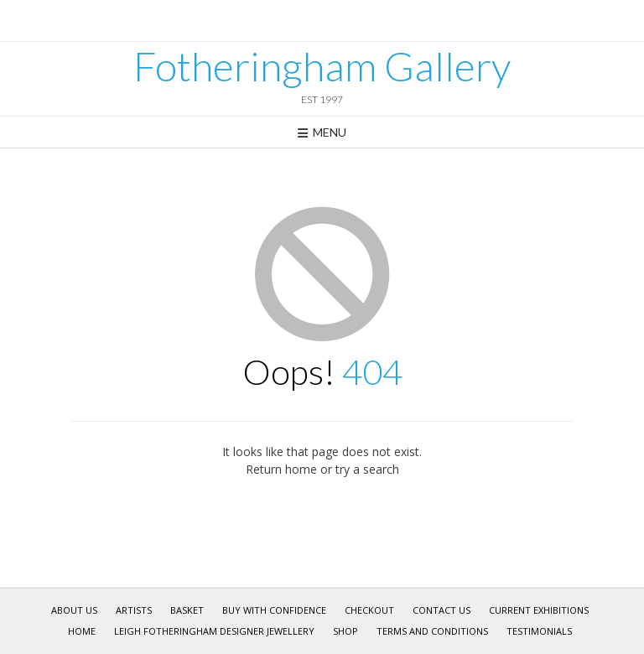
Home (82, 631)
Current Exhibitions (539, 610)
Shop (345, 631)
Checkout (369, 610)
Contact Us (441, 610)
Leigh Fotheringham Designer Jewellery (214, 631)
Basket (187, 610)
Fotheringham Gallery (322, 66)
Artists (134, 610)
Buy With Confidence (274, 610)
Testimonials (539, 631)
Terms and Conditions (432, 631)
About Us (74, 610)
